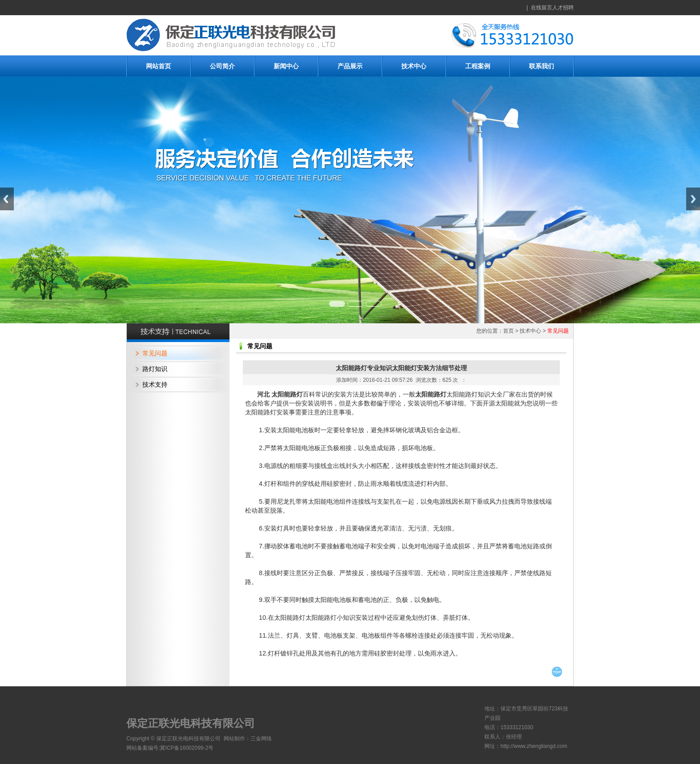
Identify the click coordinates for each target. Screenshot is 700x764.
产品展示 (350, 66)
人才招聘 (563, 8)
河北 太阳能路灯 (280, 394)
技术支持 (155, 384)
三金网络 (261, 739)
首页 (508, 331)
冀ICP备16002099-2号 (187, 748)
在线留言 (542, 8)
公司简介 (222, 66)
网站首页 (158, 66)
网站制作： (237, 739)
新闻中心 (286, 66)
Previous (7, 199)
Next (693, 199)
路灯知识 (155, 369)
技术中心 (414, 66)
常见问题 (155, 353)
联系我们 (542, 66)
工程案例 (478, 66)
